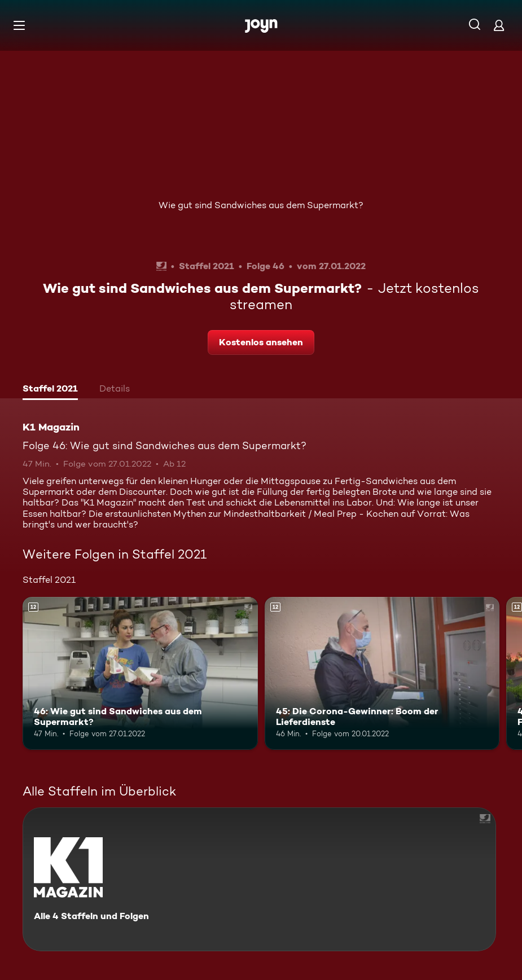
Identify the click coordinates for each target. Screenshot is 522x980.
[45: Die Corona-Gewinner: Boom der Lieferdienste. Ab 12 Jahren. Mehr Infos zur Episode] (382, 673)
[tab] (50, 390)
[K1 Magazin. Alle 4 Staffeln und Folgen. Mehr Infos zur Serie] (259, 879)
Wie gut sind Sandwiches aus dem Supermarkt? (261, 205)
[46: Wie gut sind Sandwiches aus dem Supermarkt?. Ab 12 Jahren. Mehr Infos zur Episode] (140, 673)
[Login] (499, 25)
